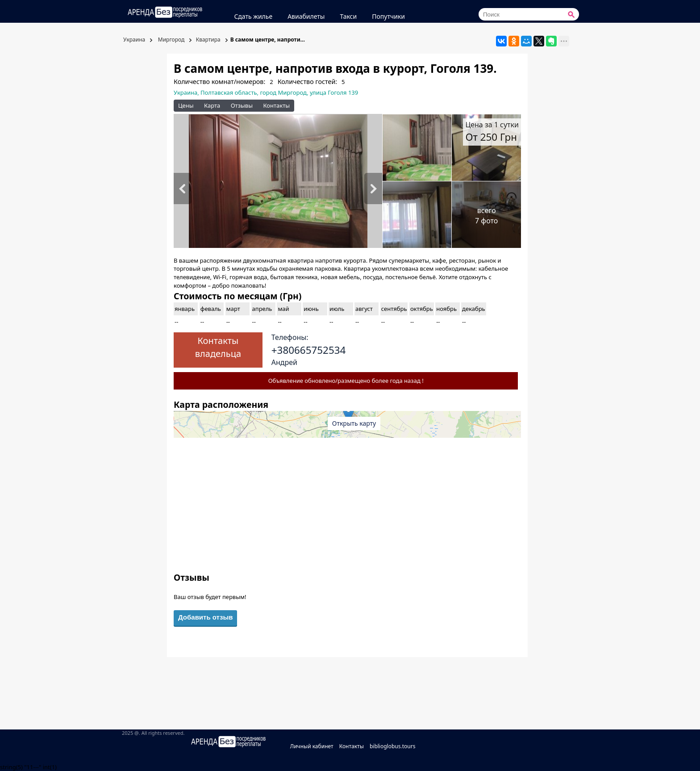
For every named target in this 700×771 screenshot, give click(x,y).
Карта (212, 105)
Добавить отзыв (205, 617)
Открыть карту (354, 423)
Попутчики (388, 16)
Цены (186, 105)
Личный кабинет (312, 746)
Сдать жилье (253, 16)
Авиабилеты (306, 16)
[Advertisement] (347, 509)
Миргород (171, 40)
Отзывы (242, 105)
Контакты (276, 105)
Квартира (208, 40)
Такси (348, 16)
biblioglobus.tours (393, 746)
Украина (133, 40)
